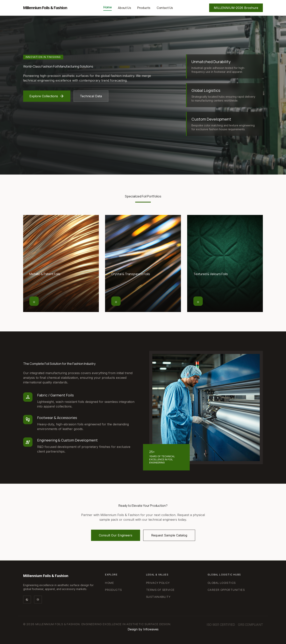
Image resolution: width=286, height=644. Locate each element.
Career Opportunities (226, 590)
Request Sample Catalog (169, 535)
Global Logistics (222, 583)
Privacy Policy (158, 583)
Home (107, 7)
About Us (124, 8)
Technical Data (91, 96)
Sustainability (158, 597)
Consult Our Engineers (116, 535)
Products (144, 8)
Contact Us (165, 8)
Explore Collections (47, 96)
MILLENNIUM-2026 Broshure (236, 8)
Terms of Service (160, 590)
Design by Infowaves (143, 629)
